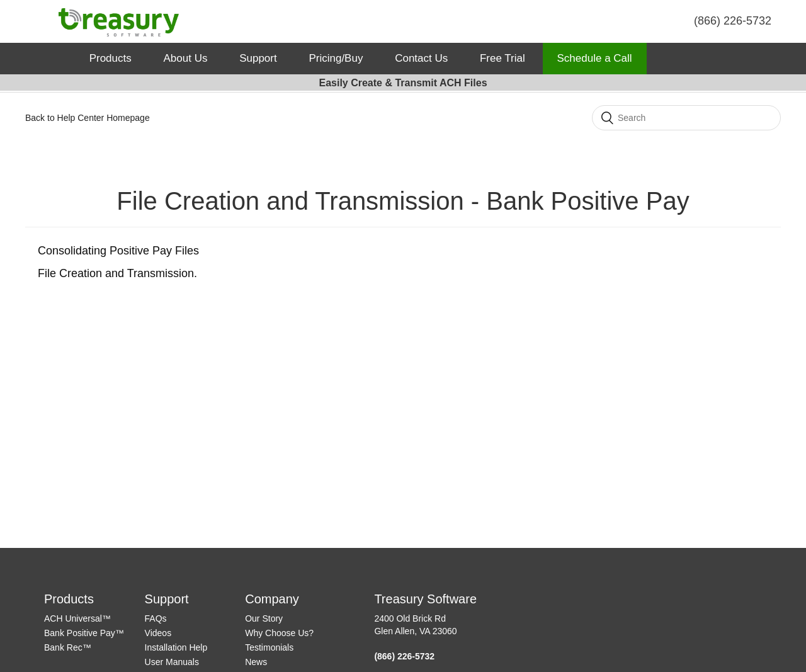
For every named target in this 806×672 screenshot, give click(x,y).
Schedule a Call (595, 58)
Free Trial (502, 58)
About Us (185, 58)
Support (258, 58)
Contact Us (421, 58)
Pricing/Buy (336, 58)
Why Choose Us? (279, 633)
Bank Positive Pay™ (84, 633)
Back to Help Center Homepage (88, 118)
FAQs (156, 618)
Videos (158, 633)
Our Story (264, 618)
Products (111, 58)
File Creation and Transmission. (117, 273)
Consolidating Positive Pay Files (118, 251)
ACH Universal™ (77, 618)
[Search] (686, 118)
